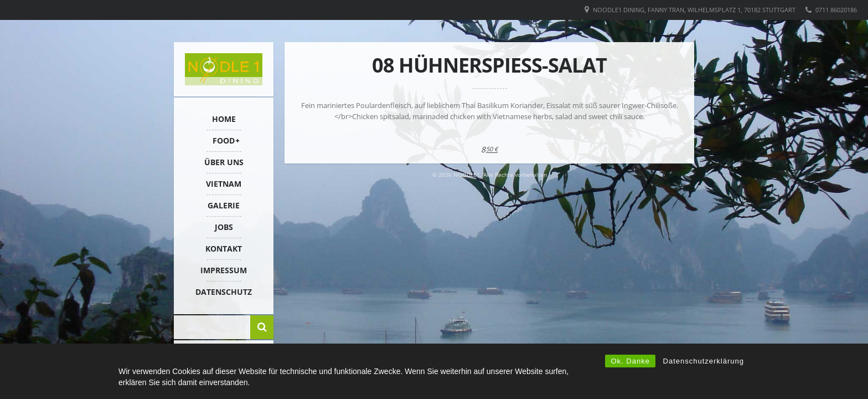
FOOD (224, 140)
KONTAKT (224, 249)
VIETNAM (224, 184)
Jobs (224, 227)
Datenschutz (224, 292)
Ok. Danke (630, 361)
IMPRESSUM (224, 270)
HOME (224, 119)
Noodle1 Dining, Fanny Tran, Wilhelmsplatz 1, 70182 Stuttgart (694, 10)
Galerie (224, 205)
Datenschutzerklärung (704, 361)
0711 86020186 (836, 10)
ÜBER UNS (224, 162)
